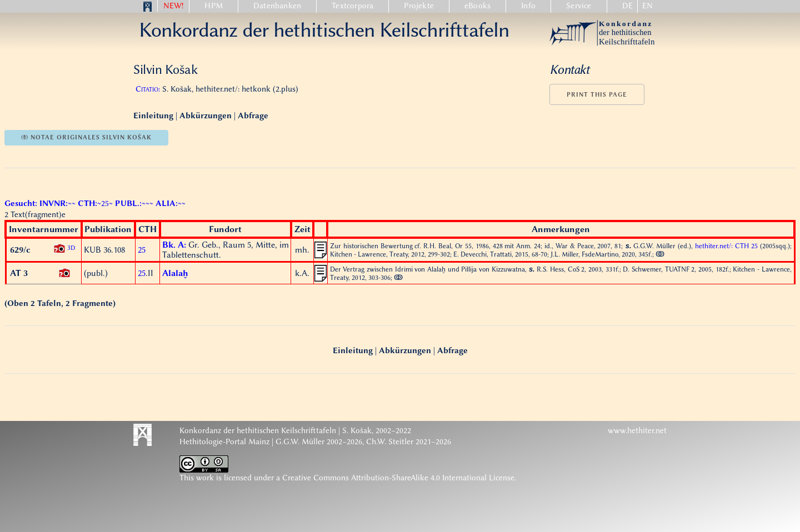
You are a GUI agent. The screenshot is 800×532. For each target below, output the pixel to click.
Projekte (419, 6)
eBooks (477, 6)
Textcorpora (352, 6)
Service (579, 6)
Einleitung (154, 116)
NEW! (174, 6)
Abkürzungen (206, 116)
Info (528, 6)
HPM (214, 6)
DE (627, 6)
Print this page (597, 95)
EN (647, 6)
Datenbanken (277, 6)
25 (142, 250)
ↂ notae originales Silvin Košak (86, 137)
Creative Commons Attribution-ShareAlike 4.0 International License (398, 478)
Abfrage (253, 116)
